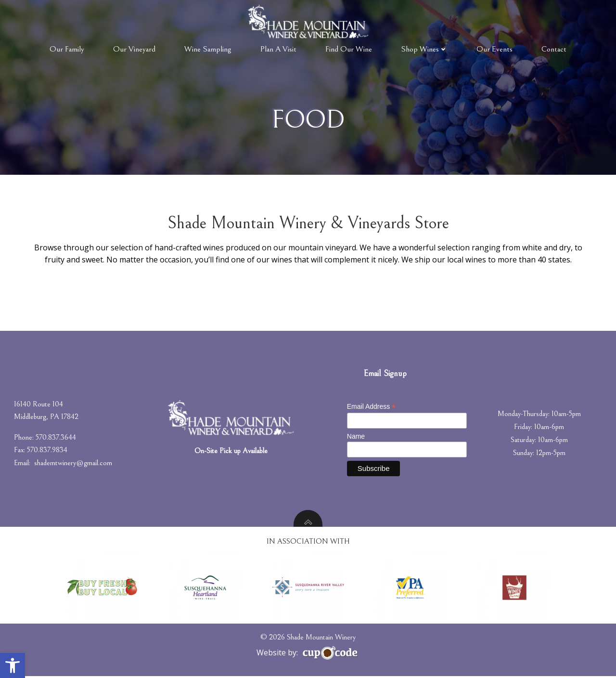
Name (356, 438)
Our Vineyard (134, 49)
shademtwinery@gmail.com (74, 464)
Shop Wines (424, 49)
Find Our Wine (349, 49)
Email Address (372, 408)
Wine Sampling (208, 49)
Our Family (67, 49)
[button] (13, 665)
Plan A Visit (278, 49)
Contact (554, 49)
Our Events (494, 49)
